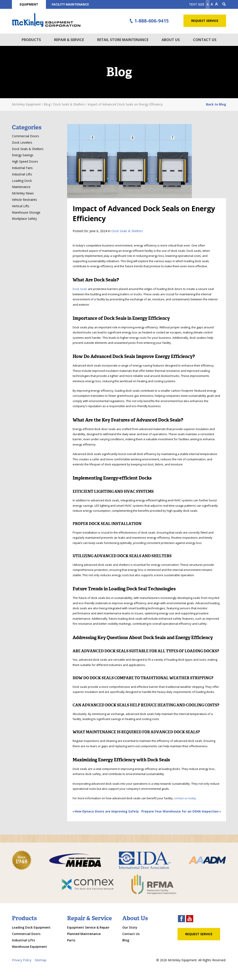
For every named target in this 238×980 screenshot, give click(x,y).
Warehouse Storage (26, 212)
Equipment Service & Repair (88, 927)
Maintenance (21, 187)
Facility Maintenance (70, 4)
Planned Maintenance (84, 934)
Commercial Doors (25, 136)
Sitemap (41, 960)
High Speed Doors (25, 161)
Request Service (205, 21)
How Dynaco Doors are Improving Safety (107, 811)
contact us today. (185, 798)
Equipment (29, 4)
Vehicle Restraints (25, 200)
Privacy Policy (22, 960)
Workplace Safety (24, 219)
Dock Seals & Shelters (127, 231)
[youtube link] (190, 919)
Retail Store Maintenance (123, 40)
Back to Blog (216, 104)
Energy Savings (23, 155)
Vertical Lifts (21, 206)
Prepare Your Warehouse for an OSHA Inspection (180, 811)
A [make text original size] (212, 4)
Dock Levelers (22, 142)
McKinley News (23, 193)
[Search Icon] (224, 4)
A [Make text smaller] (208, 4)
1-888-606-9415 (149, 21)
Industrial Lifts (22, 174)
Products (31, 40)
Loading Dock (22, 181)
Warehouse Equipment (29, 947)
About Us (171, 40)
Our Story (130, 927)
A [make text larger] (216, 4)
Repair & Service (69, 40)
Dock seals (80, 289)
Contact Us (205, 40)
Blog (126, 940)
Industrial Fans (22, 168)
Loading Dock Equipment (31, 927)
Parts (71, 940)
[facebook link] (181, 919)
